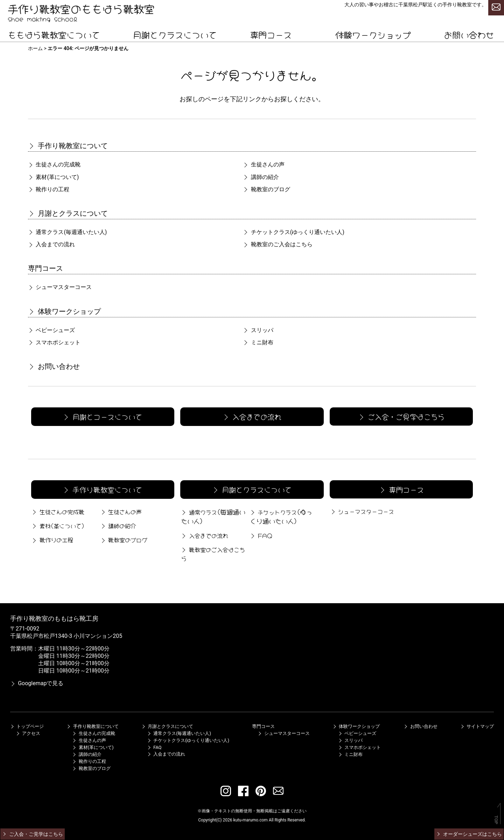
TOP (496, 820)
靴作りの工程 (49, 189)
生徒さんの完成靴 (54, 164)
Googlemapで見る (37, 683)
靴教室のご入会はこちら (278, 244)
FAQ (261, 535)
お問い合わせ (469, 34)
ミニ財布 (258, 342)
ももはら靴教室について (54, 34)
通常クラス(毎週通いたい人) (179, 733)
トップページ (27, 726)
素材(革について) (53, 177)
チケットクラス (293, 232)
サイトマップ (477, 726)
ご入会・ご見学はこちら (401, 416)
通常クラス (67, 232)
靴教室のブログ (266, 189)
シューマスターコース (60, 287)
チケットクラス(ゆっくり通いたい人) (188, 740)
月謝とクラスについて (175, 34)
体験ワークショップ (373, 34)
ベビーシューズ (51, 330)
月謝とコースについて (102, 416)
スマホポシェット (54, 342)
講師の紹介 (261, 177)
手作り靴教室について (68, 146)
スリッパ (258, 330)
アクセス (28, 733)
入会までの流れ (51, 244)
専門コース (271, 34)
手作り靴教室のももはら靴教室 (81, 8)
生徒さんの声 (264, 164)
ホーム (35, 48)
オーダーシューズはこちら (469, 834)
